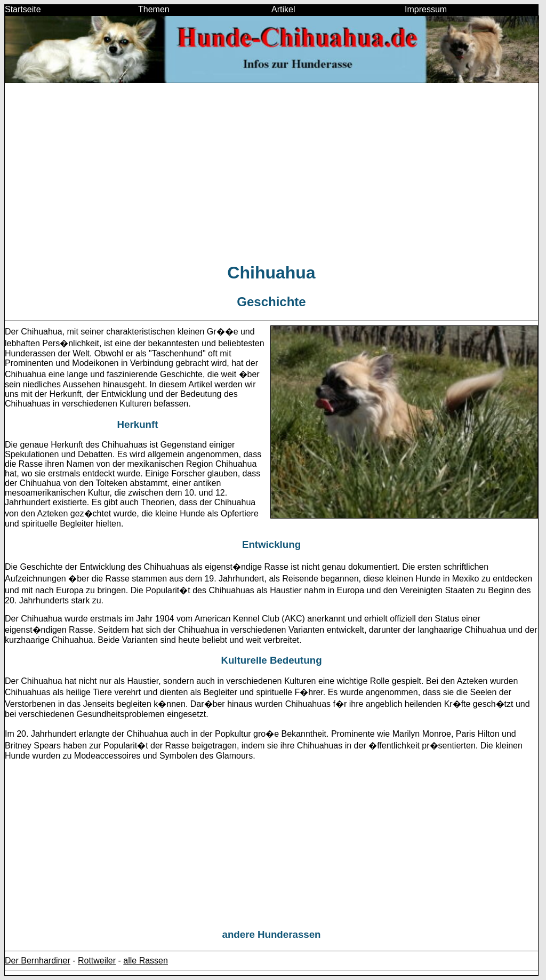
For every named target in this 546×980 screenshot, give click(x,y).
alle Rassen (146, 961)
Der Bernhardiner (38, 961)
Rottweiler (97, 961)
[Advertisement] (271, 177)
